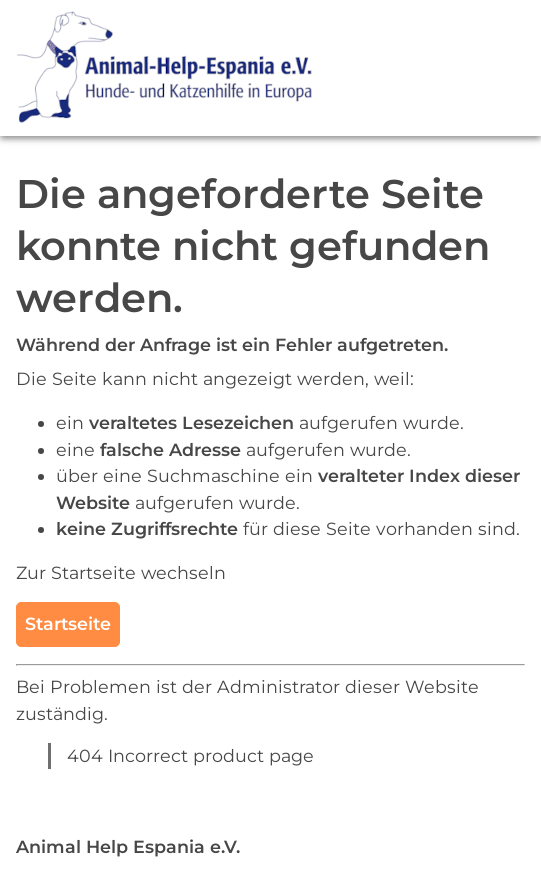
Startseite (68, 623)
